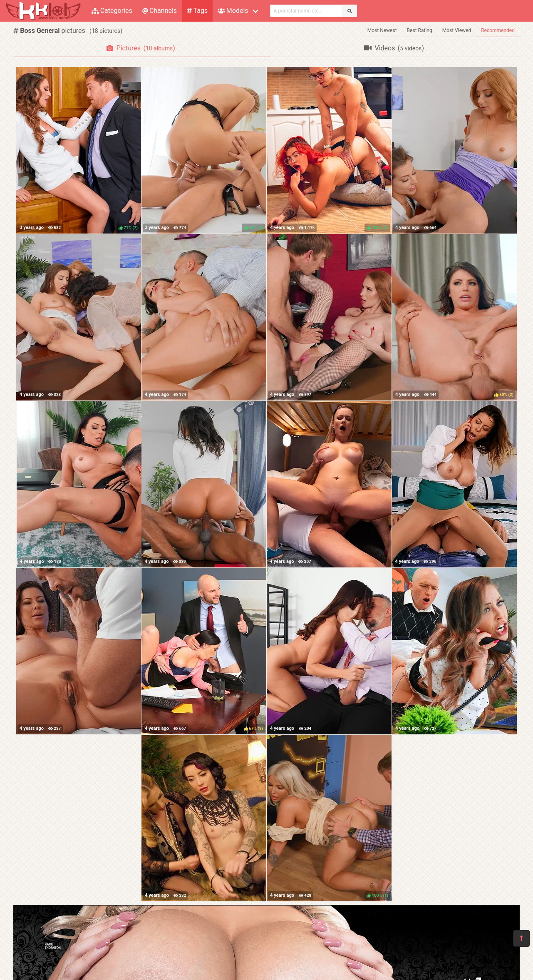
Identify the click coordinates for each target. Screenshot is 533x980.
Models (233, 11)
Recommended (498, 30)
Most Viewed (457, 30)
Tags (197, 11)
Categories (112, 11)
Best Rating (420, 30)
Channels (160, 11)
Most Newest (382, 30)
